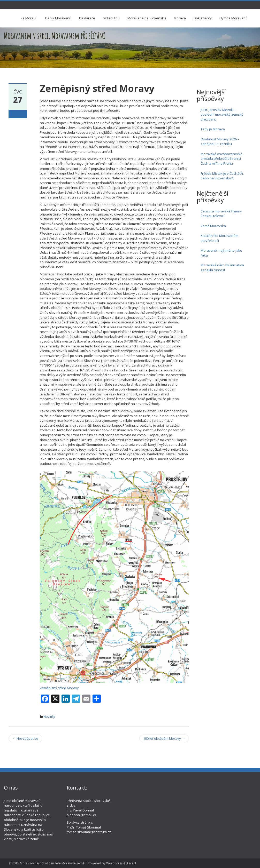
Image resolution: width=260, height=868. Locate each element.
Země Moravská (213, 226)
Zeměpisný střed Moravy (59, 688)
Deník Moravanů (58, 18)
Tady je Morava (213, 129)
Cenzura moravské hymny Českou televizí (221, 214)
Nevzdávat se (25, 738)
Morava (180, 18)
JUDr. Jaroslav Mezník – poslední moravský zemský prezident (222, 114)
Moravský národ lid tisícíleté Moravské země (52, 863)
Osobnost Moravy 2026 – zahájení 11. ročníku (220, 142)
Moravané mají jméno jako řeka (221, 253)
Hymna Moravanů (234, 18)
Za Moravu (29, 18)
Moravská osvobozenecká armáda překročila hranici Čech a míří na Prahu (221, 159)
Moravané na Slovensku (147, 18)
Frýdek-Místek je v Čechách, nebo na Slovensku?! (222, 176)
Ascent (131, 863)
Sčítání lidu (111, 18)
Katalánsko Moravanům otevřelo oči (219, 238)
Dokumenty (203, 18)
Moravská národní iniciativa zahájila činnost (222, 268)
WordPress (114, 863)
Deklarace (87, 18)
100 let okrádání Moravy (164, 738)
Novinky (49, 717)
